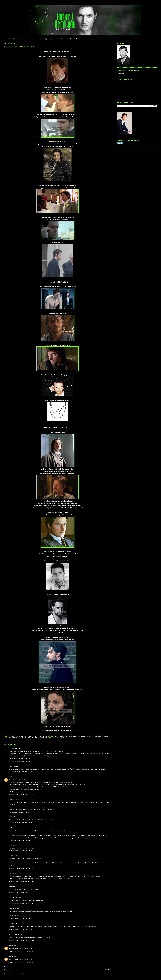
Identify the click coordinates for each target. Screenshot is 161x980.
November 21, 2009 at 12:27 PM (22, 892)
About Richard (13, 39)
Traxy (11, 873)
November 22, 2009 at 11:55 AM (22, 940)
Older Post (108, 970)
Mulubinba (12, 924)
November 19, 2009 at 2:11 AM (21, 772)
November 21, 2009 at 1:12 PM (21, 903)
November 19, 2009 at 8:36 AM (21, 812)
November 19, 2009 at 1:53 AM (21, 761)
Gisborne (57, 736)
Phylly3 (11, 777)
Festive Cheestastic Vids (89, 39)
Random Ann (13, 908)
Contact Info (60, 39)
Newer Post (8, 970)
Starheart (11, 766)
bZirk (10, 817)
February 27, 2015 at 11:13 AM (21, 951)
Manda (11, 886)
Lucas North (66, 736)
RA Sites (23, 39)
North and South (15, 738)
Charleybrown (13, 897)
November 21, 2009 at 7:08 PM (21, 919)
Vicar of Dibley (59, 738)
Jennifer (11, 945)
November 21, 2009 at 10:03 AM (22, 881)
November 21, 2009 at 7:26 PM (21, 930)
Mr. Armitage (92, 736)
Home (4, 39)
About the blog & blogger (46, 39)
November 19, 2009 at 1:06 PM (21, 841)
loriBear (11, 828)
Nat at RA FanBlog (14, 934)
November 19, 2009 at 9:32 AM (21, 823)
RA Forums (32, 39)
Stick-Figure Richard (73, 39)
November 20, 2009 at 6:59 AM (21, 868)
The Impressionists (45, 738)
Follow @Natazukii (123, 73)
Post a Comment (9, 967)
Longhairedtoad (13, 799)
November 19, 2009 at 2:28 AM (21, 794)
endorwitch (12, 855)
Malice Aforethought (79, 736)
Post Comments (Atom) (19, 974)
